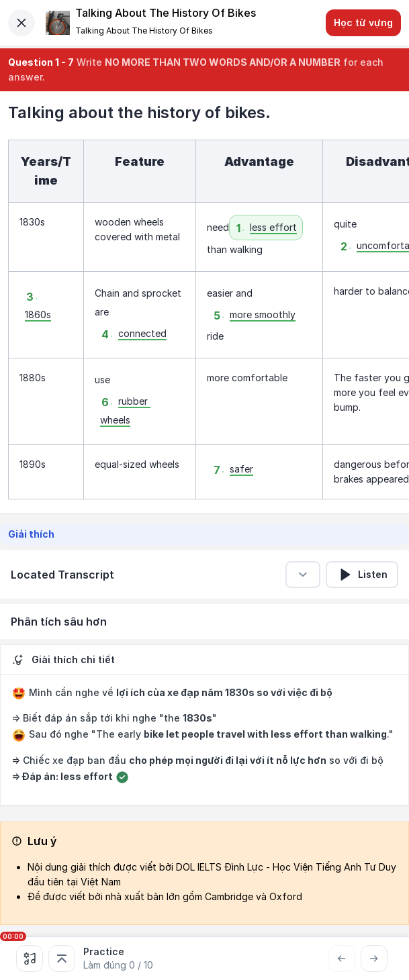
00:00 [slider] (13, 936)
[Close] (21, 23)
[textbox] (204, 320)
